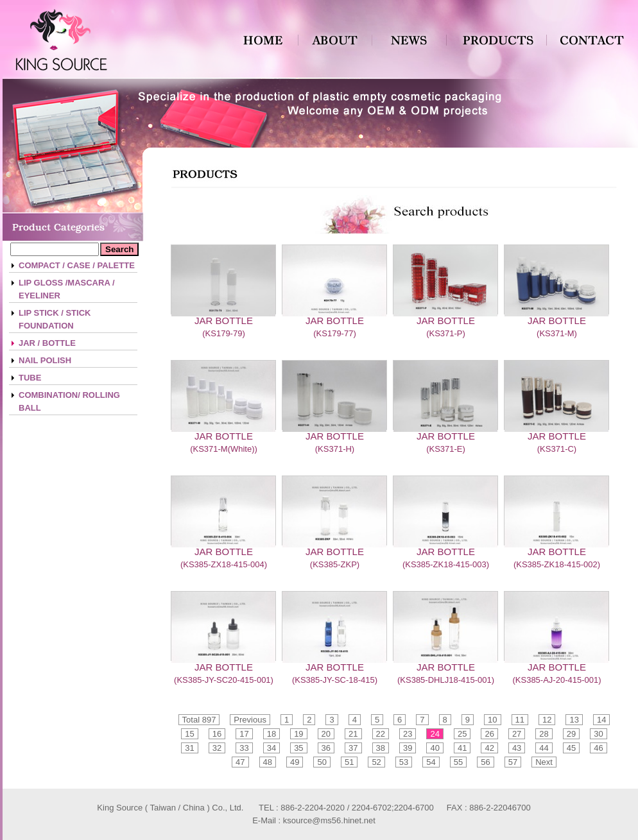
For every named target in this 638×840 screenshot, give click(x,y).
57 (513, 762)
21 (353, 734)
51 (349, 762)
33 (244, 748)
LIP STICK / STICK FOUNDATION (55, 319)
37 (353, 748)
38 (381, 748)
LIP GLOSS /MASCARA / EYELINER (67, 289)
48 (268, 762)
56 (485, 762)
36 (326, 748)
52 (376, 762)
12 (547, 720)
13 (574, 720)
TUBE (30, 378)
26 (489, 734)
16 (217, 734)
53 (404, 762)
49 (295, 762)
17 (244, 734)
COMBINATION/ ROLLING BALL (69, 401)
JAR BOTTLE (224, 321)
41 (462, 748)
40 (435, 748)
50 (322, 762)
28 (544, 734)
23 (408, 734)
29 (571, 734)
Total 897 (199, 720)
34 (272, 748)
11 (520, 720)
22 (381, 734)
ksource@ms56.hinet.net (329, 820)
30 (598, 734)
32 (217, 748)
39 (408, 748)
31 (189, 748)
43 (517, 748)
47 (240, 762)
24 (435, 734)
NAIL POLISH (45, 360)
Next (544, 762)
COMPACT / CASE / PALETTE (77, 265)
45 (571, 748)
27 (517, 734)
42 (489, 748)
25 (462, 734)
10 (492, 720)
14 (601, 720)
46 (598, 748)
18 (272, 734)
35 (298, 748)
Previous (250, 720)
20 (326, 734)
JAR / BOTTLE (47, 343)
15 (189, 734)
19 (298, 734)
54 (431, 762)
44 (544, 748)
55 (458, 762)
